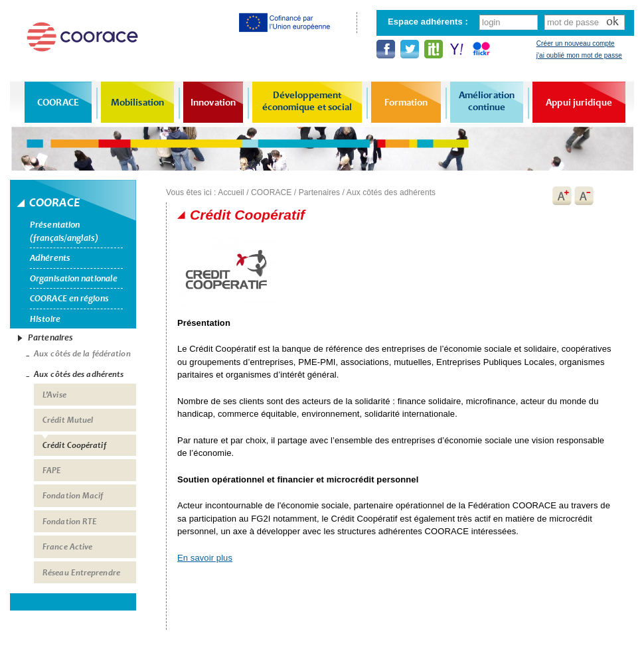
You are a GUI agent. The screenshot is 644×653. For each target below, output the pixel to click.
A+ (562, 196)
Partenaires (50, 337)
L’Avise (54, 395)
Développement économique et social (307, 101)
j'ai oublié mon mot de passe (579, 55)
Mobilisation (137, 102)
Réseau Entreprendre (81, 573)
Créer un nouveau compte (576, 43)
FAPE (52, 471)
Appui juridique (579, 102)
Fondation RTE (70, 522)
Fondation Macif (73, 496)
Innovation (213, 102)
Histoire (45, 319)
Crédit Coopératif (74, 445)
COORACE (58, 102)
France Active (67, 547)
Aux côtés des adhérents (79, 374)
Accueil (231, 192)
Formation (406, 102)
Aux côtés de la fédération (82, 354)
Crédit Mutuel (68, 420)
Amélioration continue (487, 101)
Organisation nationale (74, 278)
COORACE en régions (69, 298)
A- (584, 196)
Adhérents (50, 258)
